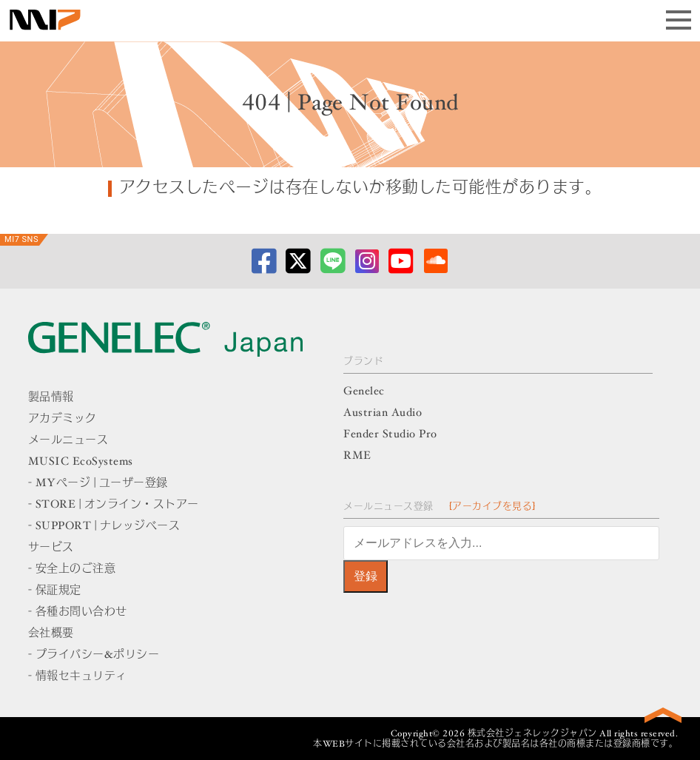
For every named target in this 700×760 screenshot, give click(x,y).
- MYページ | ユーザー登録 (98, 484)
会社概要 (51, 634)
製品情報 (51, 398)
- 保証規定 (55, 591)
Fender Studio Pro (390, 435)
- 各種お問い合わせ (78, 612)
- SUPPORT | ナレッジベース (104, 527)
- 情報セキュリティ (78, 677)
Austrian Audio (383, 413)
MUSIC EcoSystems (81, 462)
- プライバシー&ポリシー (94, 655)
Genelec (364, 392)
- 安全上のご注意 (72, 569)
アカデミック (63, 419)
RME (357, 456)
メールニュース (68, 441)
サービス (51, 548)
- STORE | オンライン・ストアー (114, 505)
